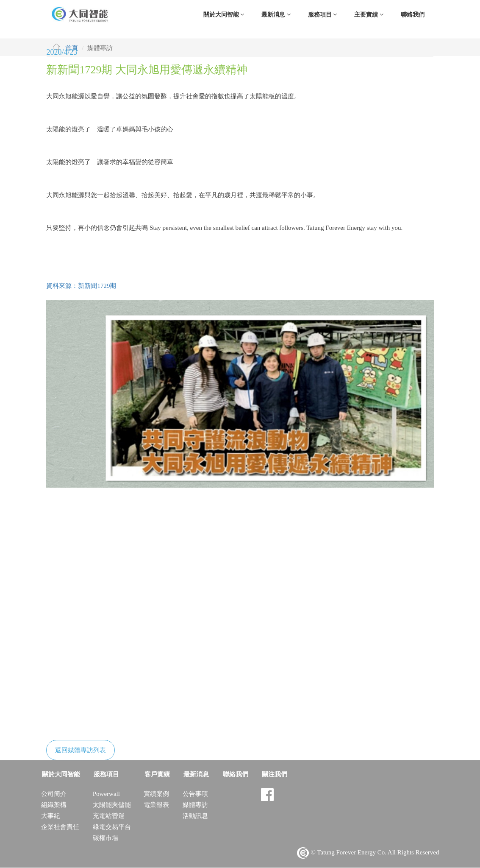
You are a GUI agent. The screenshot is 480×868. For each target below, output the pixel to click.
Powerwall (105, 794)
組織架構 (54, 805)
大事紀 (51, 816)
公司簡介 (54, 794)
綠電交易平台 (111, 827)
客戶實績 (155, 775)
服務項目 (323, 15)
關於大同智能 (224, 15)
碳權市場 (105, 838)
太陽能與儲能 (111, 805)
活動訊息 (194, 816)
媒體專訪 (194, 805)
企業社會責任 (60, 827)
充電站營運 (108, 816)
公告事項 (194, 794)
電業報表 (155, 805)
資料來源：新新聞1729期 (81, 286)
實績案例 (155, 794)
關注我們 (270, 775)
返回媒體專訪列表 (80, 751)
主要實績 (369, 15)
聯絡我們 (413, 15)
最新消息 (276, 15)
